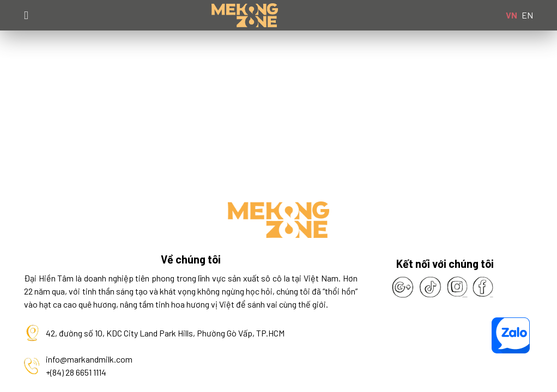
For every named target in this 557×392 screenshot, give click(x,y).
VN (511, 15)
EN (527, 15)
